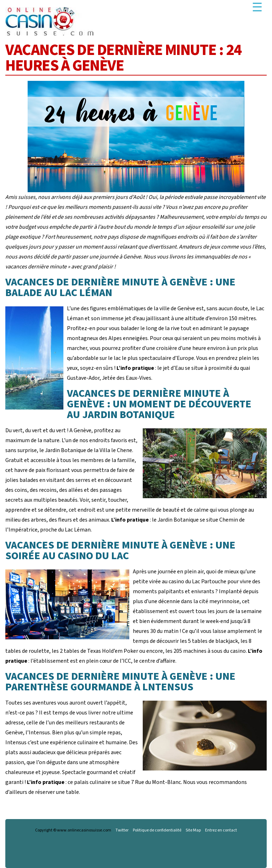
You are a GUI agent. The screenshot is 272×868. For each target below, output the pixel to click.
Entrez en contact (221, 830)
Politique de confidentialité (157, 830)
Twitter (122, 830)
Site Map (193, 830)
